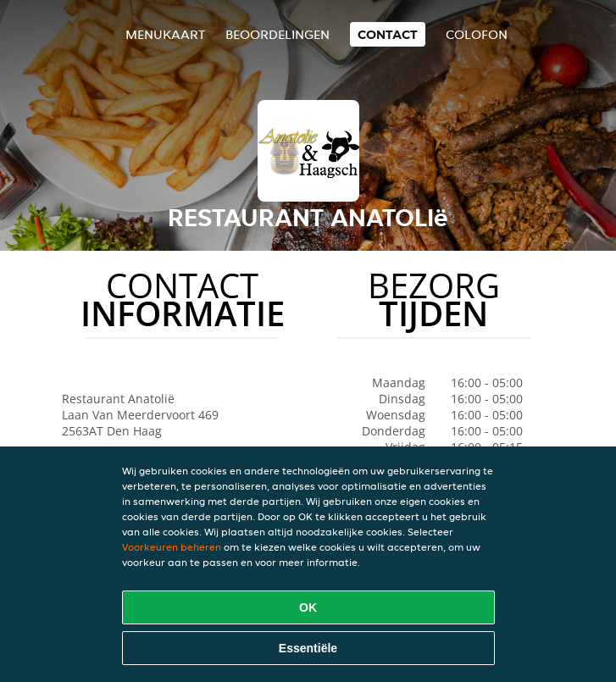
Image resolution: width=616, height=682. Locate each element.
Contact (388, 34)
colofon (477, 34)
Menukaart (165, 34)
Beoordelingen (277, 34)
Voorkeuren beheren (172, 547)
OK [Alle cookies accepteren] (308, 607)
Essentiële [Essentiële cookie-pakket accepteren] (308, 648)
